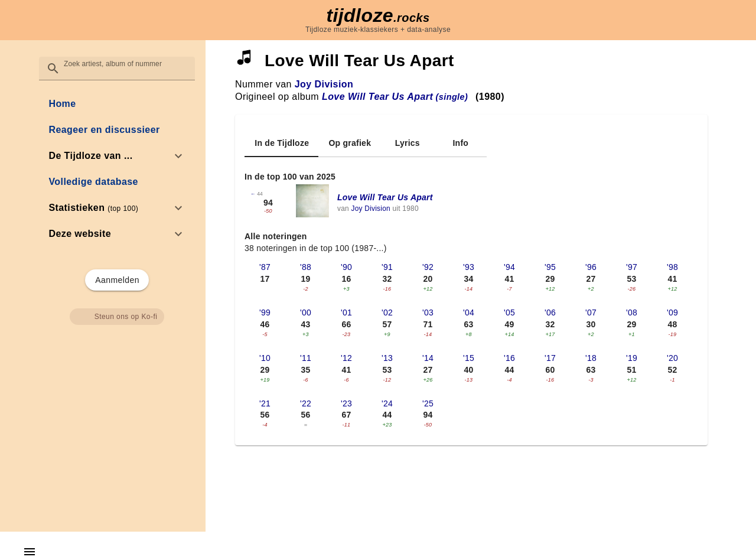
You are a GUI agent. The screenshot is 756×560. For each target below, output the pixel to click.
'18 (591, 358)
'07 (591, 312)
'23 (346, 403)
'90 (346, 267)
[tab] (281, 143)
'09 (672, 312)
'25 (428, 403)
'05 (509, 312)
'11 (306, 358)
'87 (265, 267)
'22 (306, 403)
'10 (265, 358)
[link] (117, 104)
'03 (428, 312)
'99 (265, 312)
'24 (387, 403)
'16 (509, 358)
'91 (387, 267)
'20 (672, 358)
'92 (428, 267)
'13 (387, 358)
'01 (346, 312)
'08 (632, 312)
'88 (306, 267)
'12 (346, 358)
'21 (265, 403)
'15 (469, 358)
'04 (469, 312)
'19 (632, 358)
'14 (428, 358)
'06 (550, 312)
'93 (469, 267)
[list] (117, 169)
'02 (387, 312)
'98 (672, 267)
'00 (306, 312)
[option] (117, 156)
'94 (509, 267)
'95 (550, 267)
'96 (591, 267)
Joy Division (324, 84)
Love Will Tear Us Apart (385, 197)
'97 (632, 267)
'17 (550, 358)
